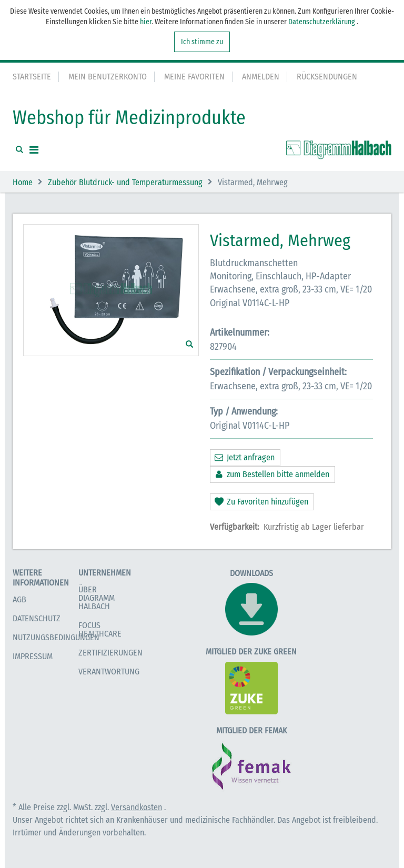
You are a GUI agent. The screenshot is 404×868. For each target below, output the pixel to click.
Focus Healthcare (100, 629)
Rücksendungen (327, 77)
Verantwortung (109, 672)
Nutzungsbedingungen (56, 637)
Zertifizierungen (110, 653)
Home (23, 182)
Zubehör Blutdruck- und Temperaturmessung (125, 182)
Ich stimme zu (202, 42)
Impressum (33, 656)
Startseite (32, 77)
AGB (19, 599)
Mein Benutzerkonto (108, 77)
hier (146, 22)
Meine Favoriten (194, 77)
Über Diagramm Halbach (97, 598)
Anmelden (261, 77)
